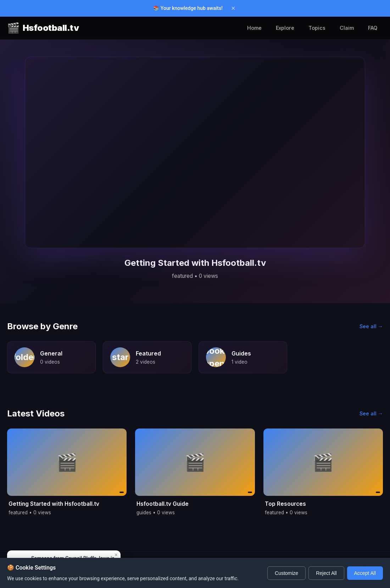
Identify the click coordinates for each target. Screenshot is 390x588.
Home (254, 28)
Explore (285, 28)
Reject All (326, 573)
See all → (371, 326)
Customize (286, 573)
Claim (347, 28)
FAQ (373, 28)
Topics (317, 28)
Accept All (365, 573)
